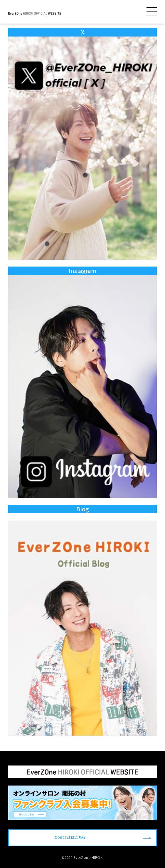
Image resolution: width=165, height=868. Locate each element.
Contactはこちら (70, 837)
